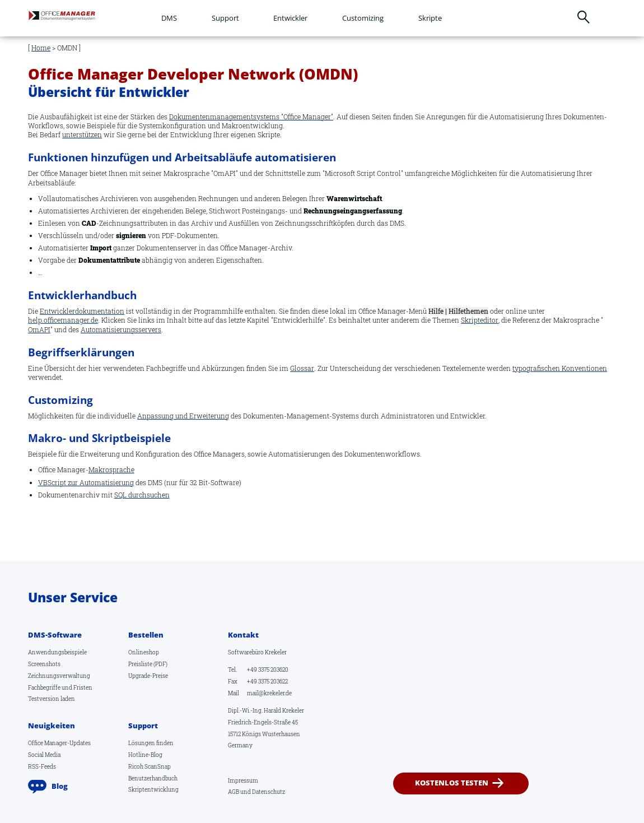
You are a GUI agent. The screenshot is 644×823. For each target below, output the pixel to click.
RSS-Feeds (42, 766)
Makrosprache (111, 470)
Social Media (44, 755)
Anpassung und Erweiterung (183, 416)
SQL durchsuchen (142, 495)
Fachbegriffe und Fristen (60, 687)
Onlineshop (144, 652)
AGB (234, 792)
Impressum (243, 780)
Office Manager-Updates (59, 743)
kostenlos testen (452, 783)
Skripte (430, 18)
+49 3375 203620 (268, 669)
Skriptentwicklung (153, 789)
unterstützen (82, 135)
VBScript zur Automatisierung (86, 483)
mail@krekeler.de (269, 693)
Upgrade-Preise (148, 676)
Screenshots (44, 664)
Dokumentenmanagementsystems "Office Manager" (251, 117)
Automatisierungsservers (121, 330)
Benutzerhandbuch (153, 778)
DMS (169, 18)
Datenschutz (269, 792)
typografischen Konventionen (560, 368)
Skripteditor (480, 320)
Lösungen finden (151, 743)
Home (41, 48)
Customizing (363, 18)
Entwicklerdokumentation (82, 311)
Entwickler (290, 18)
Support (225, 18)
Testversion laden (52, 699)
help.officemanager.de (63, 320)
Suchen (583, 17)
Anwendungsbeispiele (57, 652)
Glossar (302, 368)
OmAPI (39, 330)
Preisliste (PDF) (148, 664)
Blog (60, 786)
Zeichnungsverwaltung (59, 676)
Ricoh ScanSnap (150, 766)
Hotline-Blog (145, 755)
